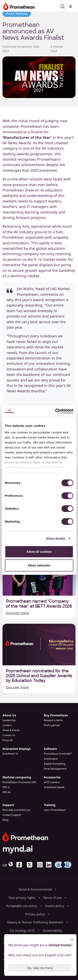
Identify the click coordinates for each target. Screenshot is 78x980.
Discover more (17, 613)
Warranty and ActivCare (16, 810)
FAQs (6, 820)
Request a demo (53, 720)
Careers (7, 725)
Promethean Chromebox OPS (19, 782)
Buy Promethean (56, 715)
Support (8, 805)
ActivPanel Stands (54, 787)
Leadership (9, 720)
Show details (56, 538)
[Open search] (63, 6)
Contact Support (12, 815)
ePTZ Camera (52, 782)
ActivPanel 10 (10, 754)
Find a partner (52, 725)
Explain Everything (54, 764)
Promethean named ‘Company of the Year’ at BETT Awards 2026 (39, 604)
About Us (9, 715)
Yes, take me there (40, 968)
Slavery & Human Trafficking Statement (35, 922)
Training (50, 805)
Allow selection (39, 565)
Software (50, 749)
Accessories (52, 777)
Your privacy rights (22, 898)
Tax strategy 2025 (22, 930)
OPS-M (6, 792)
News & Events (11, 730)
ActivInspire (51, 759)
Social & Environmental (35, 889)
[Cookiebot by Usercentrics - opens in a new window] (56, 411)
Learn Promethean (55, 810)
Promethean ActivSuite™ (58, 754)
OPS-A (6, 787)
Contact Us (9, 735)
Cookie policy (54, 906)
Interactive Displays (17, 749)
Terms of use (52, 898)
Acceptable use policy (22, 906)
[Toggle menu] (71, 6)
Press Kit (7, 740)
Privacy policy (35, 914)
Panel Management (55, 769)
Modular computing (17, 777)
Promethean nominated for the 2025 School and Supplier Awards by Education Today (39, 676)
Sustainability (52, 930)
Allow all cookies (39, 552)
